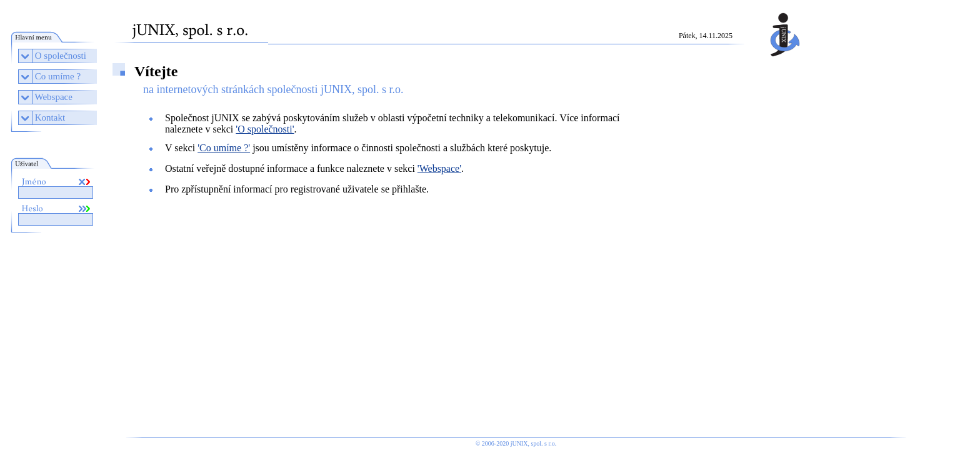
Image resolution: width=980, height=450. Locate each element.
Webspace (53, 97)
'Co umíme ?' (224, 148)
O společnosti (61, 56)
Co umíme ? (58, 76)
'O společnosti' (265, 129)
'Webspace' (439, 168)
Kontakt (50, 117)
